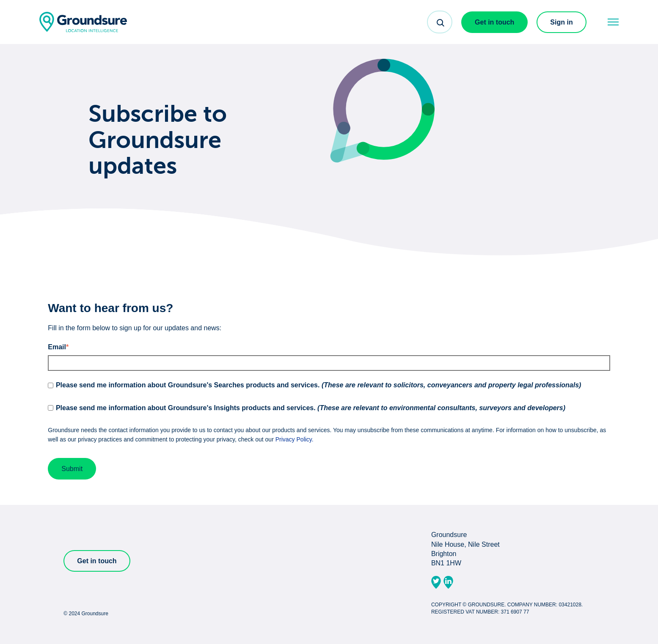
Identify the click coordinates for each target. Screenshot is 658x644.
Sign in (561, 22)
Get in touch (494, 22)
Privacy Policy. (295, 439)
